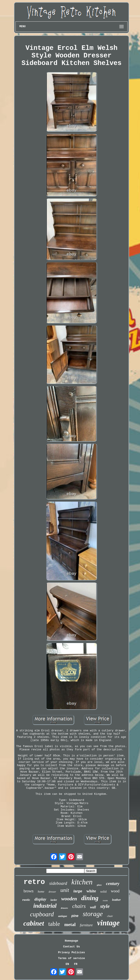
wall (93, 907)
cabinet (34, 923)
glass (99, 885)
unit (65, 890)
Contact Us (71, 947)
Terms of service (72, 958)
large (78, 891)
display (40, 899)
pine (75, 916)
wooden (69, 899)
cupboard (42, 914)
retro (34, 882)
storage (93, 914)
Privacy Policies (72, 952)
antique (63, 916)
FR (76, 964)
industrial (45, 906)
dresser (52, 892)
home (41, 892)
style (105, 906)
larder (54, 900)
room (105, 900)
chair (110, 916)
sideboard (58, 883)
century (113, 884)
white (91, 891)
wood (115, 891)
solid (103, 891)
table (54, 924)
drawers (64, 908)
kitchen (82, 882)
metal (70, 924)
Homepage (71, 941)
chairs (79, 906)
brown (29, 891)
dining (90, 898)
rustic (26, 900)
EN (67, 964)
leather (116, 900)
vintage (108, 923)
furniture (86, 925)
